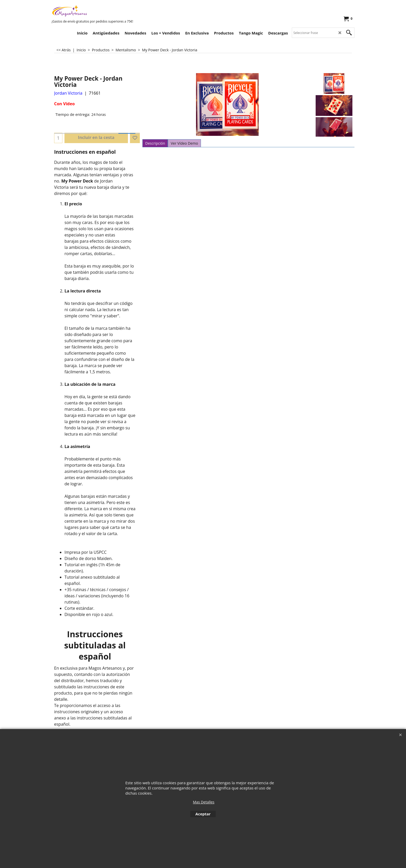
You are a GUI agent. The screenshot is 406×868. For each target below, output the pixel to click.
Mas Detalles (204, 802)
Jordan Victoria (68, 93)
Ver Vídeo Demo (184, 143)
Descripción (155, 143)
